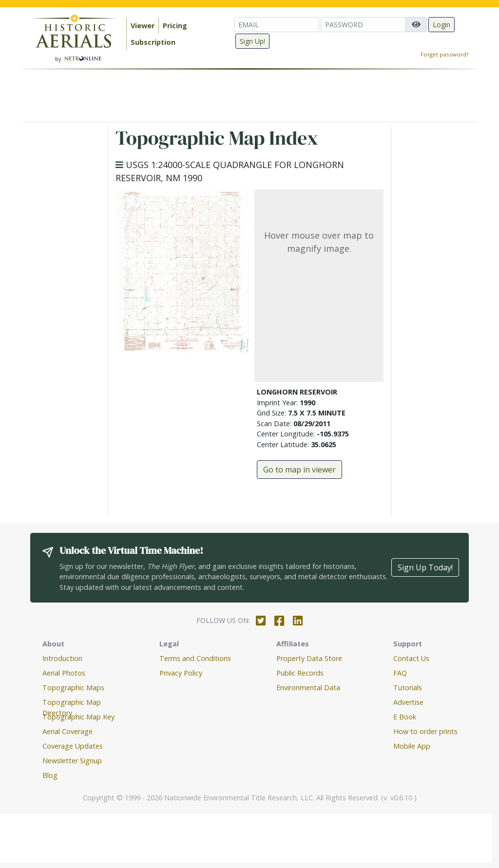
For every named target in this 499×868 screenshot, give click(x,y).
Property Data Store (309, 658)
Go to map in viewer (299, 470)
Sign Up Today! (425, 567)
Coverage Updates (73, 746)
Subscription (153, 42)
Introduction (62, 658)
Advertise (408, 702)
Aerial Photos (64, 673)
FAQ (400, 673)
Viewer (143, 26)
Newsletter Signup (72, 761)
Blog (50, 775)
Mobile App (412, 746)
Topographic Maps (73, 688)
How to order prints (425, 731)
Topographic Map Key (78, 717)
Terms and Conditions (195, 658)
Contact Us (411, 658)
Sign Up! (252, 41)
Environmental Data (308, 688)
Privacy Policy (181, 673)
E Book (405, 717)
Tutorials (408, 688)
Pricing (175, 26)
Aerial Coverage (67, 731)
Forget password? (444, 54)
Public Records (300, 673)
